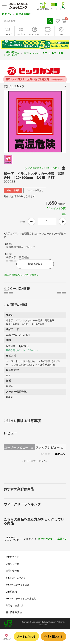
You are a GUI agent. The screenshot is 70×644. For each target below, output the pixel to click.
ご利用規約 (11, 592)
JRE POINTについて (15, 578)
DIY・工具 (58, 53)
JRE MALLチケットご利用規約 (21, 599)
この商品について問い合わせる (44, 168)
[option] (35, 122)
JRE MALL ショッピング (11, 53)
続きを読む (35, 264)
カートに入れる (26, 637)
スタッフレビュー (51, 448)
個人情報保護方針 (15, 612)
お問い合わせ (12, 571)
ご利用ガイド (12, 557)
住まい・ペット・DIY (35, 53)
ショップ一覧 (12, 564)
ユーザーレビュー (19, 448)
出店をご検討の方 (15, 605)
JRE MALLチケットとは (17, 585)
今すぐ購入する (54, 637)
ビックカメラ (35, 86)
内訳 (64, 214)
